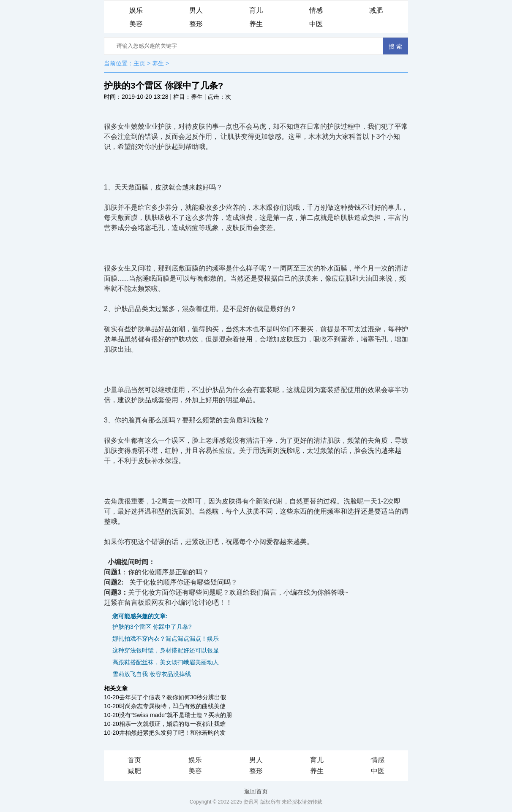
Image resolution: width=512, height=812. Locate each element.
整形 (196, 24)
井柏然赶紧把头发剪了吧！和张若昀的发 (172, 733)
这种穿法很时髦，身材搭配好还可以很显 (166, 650)
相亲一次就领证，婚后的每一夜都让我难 (172, 724)
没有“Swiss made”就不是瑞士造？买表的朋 (176, 715)
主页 (139, 63)
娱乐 (136, 10)
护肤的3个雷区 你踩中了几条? (152, 627)
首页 (134, 760)
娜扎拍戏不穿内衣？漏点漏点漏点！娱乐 (166, 639)
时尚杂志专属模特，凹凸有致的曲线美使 (172, 706)
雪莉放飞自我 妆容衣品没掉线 (152, 674)
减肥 (376, 10)
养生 (256, 24)
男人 (196, 10)
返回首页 (256, 791)
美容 (136, 24)
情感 (316, 10)
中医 (316, 24)
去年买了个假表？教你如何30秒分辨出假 (173, 697)
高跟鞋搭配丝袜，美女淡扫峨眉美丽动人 (166, 662)
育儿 (256, 10)
